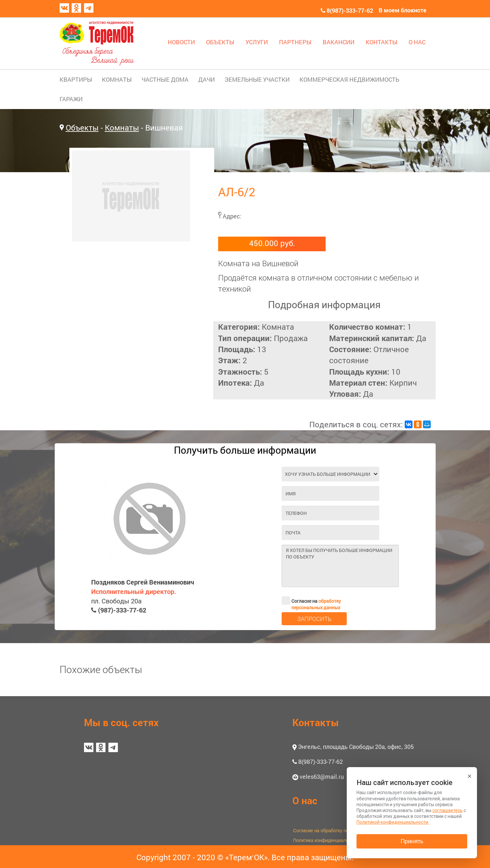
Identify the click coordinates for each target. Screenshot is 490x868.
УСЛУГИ (257, 42)
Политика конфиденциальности (327, 840)
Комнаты (122, 128)
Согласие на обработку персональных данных (342, 831)
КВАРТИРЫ (76, 79)
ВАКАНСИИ (339, 42)
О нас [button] (305, 800)
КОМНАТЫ (117, 79)
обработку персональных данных (316, 604)
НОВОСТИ (181, 42)
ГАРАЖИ (71, 99)
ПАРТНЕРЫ (295, 42)
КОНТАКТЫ (382, 42)
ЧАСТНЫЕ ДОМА (165, 79)
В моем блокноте (403, 10)
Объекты (82, 128)
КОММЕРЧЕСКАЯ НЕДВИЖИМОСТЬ (349, 79)
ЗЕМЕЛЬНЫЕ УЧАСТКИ (257, 79)
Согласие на (311, 600)
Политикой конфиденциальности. (393, 822)
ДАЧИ (207, 79)
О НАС (417, 42)
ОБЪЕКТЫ (220, 42)
